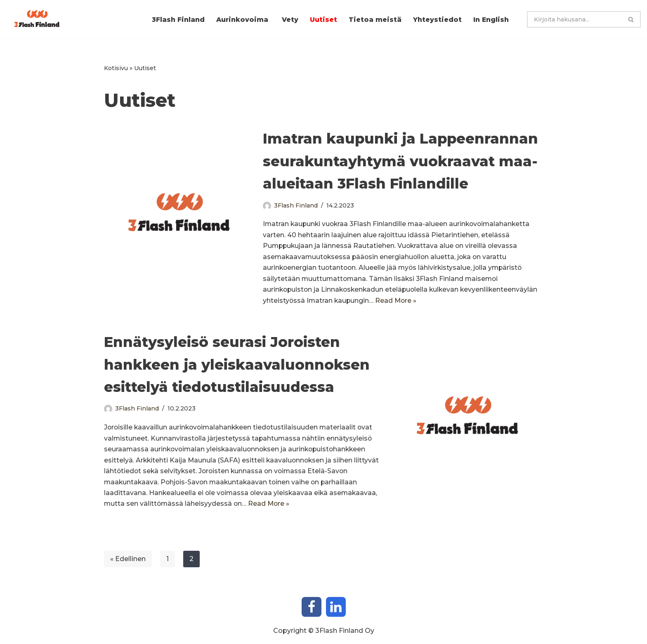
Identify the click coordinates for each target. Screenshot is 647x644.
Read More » (477, 303)
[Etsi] (574, 19)
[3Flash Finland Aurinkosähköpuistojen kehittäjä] (39, 19)
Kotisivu (116, 68)
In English (491, 20)
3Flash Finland (174, 20)
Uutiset (321, 20)
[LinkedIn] (336, 611)
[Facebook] (312, 611)
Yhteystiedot (437, 20)
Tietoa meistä (373, 20)
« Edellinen (128, 563)
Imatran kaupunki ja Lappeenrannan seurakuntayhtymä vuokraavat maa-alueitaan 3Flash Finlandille (400, 162)
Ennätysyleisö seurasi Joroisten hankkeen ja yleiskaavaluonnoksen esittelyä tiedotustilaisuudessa (237, 367)
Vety (287, 20)
